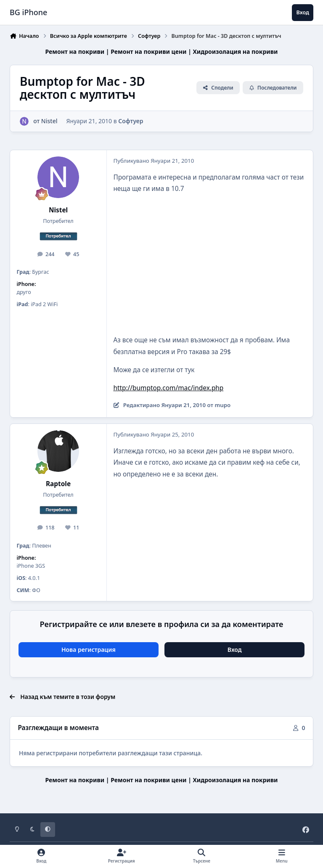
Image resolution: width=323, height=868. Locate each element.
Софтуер (131, 121)
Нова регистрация (89, 650)
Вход (235, 650)
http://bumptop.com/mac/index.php (168, 388)
